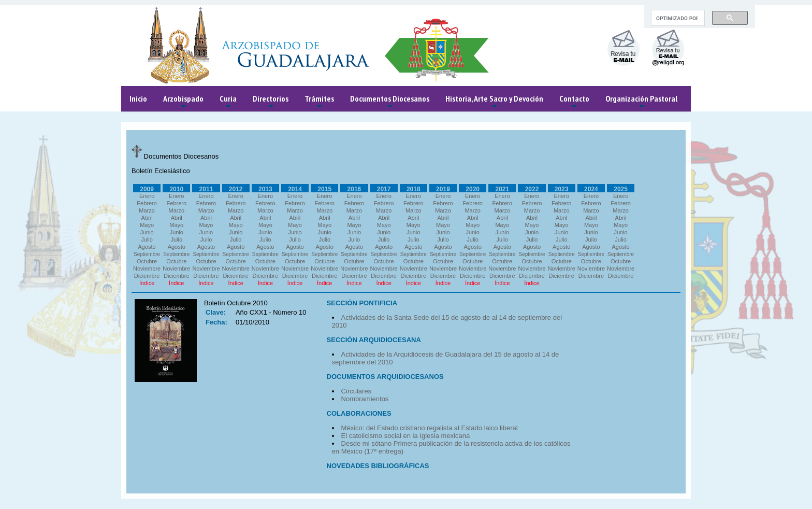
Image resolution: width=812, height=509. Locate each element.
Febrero (147, 203)
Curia (228, 102)
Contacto (574, 102)
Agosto (147, 247)
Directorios (271, 102)
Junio (147, 232)
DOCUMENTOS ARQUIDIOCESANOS (385, 377)
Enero (147, 196)
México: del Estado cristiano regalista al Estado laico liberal (430, 428)
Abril (147, 218)
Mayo (147, 225)
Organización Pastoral (641, 102)
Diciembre (147, 276)
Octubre (147, 261)
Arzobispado (183, 102)
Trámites (319, 102)
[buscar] (677, 18)
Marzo (147, 210)
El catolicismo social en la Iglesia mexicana (406, 436)
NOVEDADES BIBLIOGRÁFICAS (378, 466)
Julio (147, 239)
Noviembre (147, 268)
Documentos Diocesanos (390, 102)
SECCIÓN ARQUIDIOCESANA (374, 340)
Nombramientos (365, 399)
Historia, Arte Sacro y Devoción (494, 102)
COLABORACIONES (359, 413)
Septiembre (147, 254)
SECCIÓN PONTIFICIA (362, 303)
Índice (147, 283)
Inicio (138, 98)
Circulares (357, 391)
